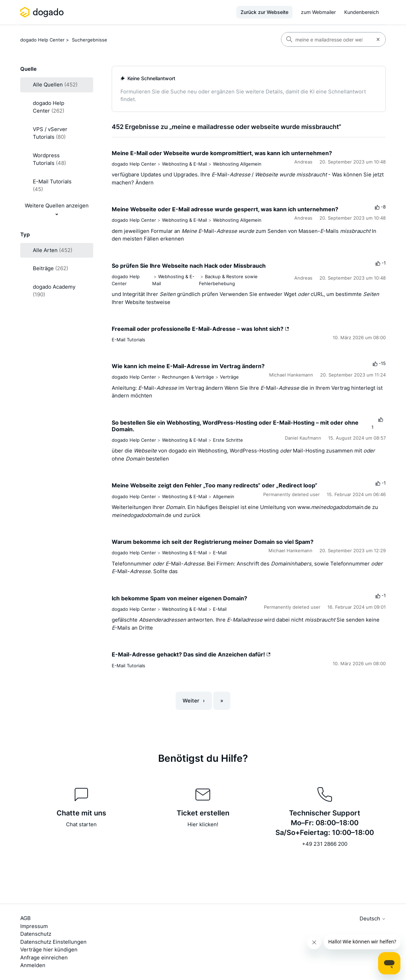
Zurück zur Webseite (264, 12)
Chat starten (81, 824)
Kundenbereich (361, 12)
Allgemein (224, 496)
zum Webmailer (318, 12)
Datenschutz (36, 934)
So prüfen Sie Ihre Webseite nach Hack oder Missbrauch (189, 266)
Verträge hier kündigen (49, 949)
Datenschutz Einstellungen (53, 942)
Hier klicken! (203, 824)
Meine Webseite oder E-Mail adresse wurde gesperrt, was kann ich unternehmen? (225, 209)
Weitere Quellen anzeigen (57, 206)
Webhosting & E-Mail (184, 164)
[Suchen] (326, 39)
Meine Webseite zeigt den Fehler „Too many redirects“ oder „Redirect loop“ (215, 485)
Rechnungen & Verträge (188, 377)
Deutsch (373, 918)
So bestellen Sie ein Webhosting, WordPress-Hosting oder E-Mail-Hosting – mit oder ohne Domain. (235, 426)
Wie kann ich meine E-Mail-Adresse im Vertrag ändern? (188, 366)
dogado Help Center (42, 40)
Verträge (229, 377)
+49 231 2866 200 (325, 844)
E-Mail (220, 553)
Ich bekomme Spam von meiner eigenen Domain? (179, 598)
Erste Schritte (228, 440)
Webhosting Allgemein (237, 164)
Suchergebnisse (90, 40)
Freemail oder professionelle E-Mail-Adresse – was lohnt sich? (200, 329)
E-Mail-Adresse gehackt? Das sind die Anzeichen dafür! (191, 654)
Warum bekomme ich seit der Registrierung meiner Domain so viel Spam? (213, 542)
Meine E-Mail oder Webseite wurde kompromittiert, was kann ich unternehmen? (222, 153)
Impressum (34, 926)
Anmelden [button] (33, 965)
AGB (25, 918)
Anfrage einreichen (44, 958)
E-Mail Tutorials (128, 340)
